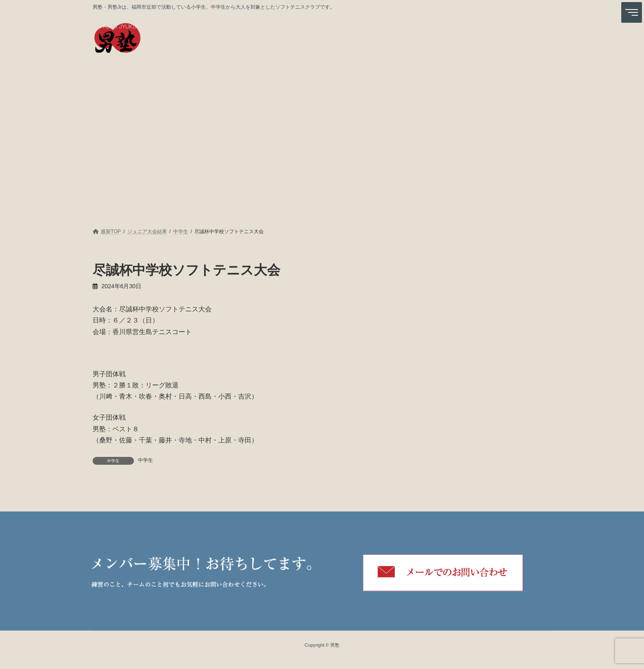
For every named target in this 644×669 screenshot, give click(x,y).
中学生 (145, 460)
